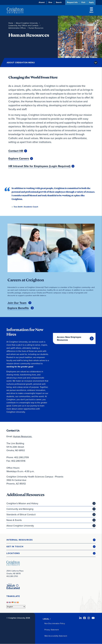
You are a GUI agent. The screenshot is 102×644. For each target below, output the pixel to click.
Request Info (72, 2)
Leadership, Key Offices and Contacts (23, 26)
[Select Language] (16, 607)
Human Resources (23, 436)
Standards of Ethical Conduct (21, 515)
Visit (83, 2)
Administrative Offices (17, 28)
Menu (91, 10)
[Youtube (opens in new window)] (93, 618)
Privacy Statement (52, 630)
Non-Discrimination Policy (55, 623)
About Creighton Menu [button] (21, 63)
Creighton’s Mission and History (22, 503)
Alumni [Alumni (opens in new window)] (42, 2)
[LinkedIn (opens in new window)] (80, 618)
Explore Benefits (18, 308)
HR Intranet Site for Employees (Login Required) (39, 166)
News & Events (14, 520)
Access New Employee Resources (69, 338)
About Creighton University (27, 23)
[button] (51, 540)
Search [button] (59, 2)
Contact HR (16, 151)
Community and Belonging (20, 509)
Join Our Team (17, 303)
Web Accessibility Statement (56, 636)
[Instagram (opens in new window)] (89, 618)
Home (11, 23)
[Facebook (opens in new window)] (85, 618)
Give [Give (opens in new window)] (50, 2)
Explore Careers (19, 159)
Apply (91, 2)
